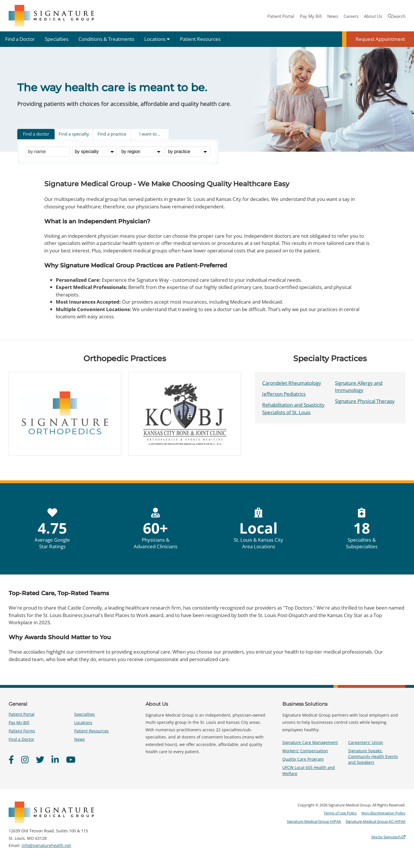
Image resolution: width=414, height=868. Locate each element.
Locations (157, 39)
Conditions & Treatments (106, 39)
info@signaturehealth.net (46, 845)
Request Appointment (380, 39)
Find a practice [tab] (112, 134)
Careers (351, 16)
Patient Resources (200, 39)
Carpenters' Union (366, 742)
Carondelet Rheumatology (292, 383)
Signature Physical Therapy (365, 401)
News (333, 16)
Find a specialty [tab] (74, 134)
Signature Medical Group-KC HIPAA (375, 821)
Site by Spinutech (388, 837)
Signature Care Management (310, 742)
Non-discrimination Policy (383, 813)
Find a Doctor (20, 39)
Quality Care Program (303, 759)
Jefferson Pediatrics (284, 394)
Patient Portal (281, 16)
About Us (373, 16)
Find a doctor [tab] (36, 134)
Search (397, 16)
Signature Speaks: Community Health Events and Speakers (373, 756)
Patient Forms (22, 731)
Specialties (57, 39)
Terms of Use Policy (340, 813)
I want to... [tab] (150, 134)
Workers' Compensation (305, 751)
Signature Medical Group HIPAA (314, 821)
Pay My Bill (311, 16)
